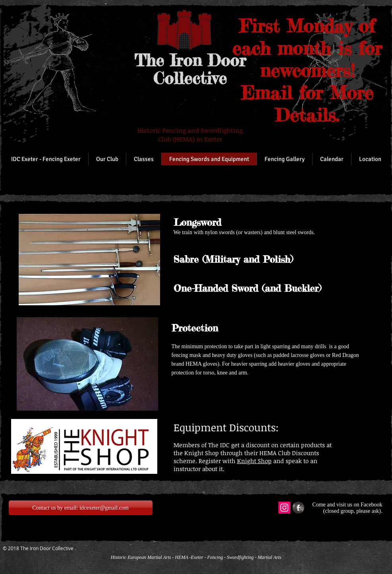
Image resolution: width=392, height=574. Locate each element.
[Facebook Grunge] (298, 508)
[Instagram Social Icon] (284, 508)
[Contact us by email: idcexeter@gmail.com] (81, 508)
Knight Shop (254, 461)
